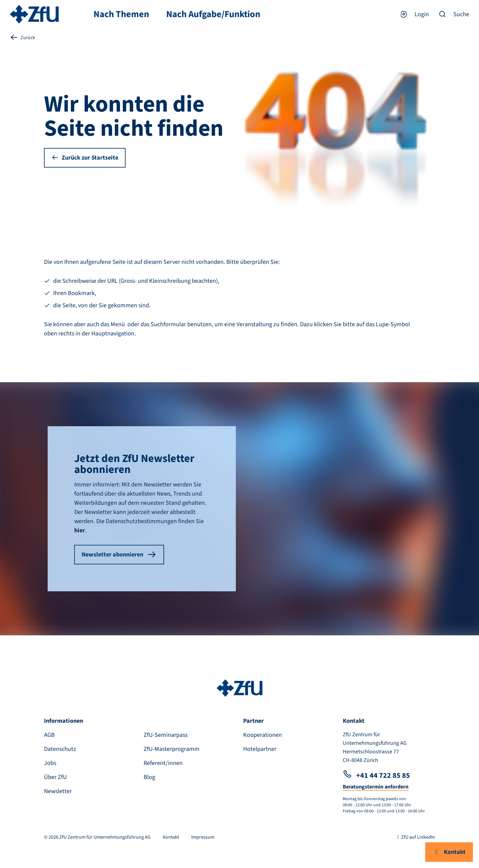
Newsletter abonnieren (119, 555)
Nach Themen (121, 14)
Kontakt (449, 852)
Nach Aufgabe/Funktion (213, 14)
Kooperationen (263, 735)
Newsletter (58, 791)
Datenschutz (60, 749)
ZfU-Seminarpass (166, 735)
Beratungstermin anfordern (376, 787)
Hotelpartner (260, 749)
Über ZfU (55, 777)
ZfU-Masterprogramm (172, 749)
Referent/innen (163, 763)
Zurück (22, 37)
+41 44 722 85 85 (376, 776)
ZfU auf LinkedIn (415, 837)
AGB (49, 735)
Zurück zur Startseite (85, 158)
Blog (149, 777)
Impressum (203, 837)
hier (80, 530)
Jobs (50, 763)
